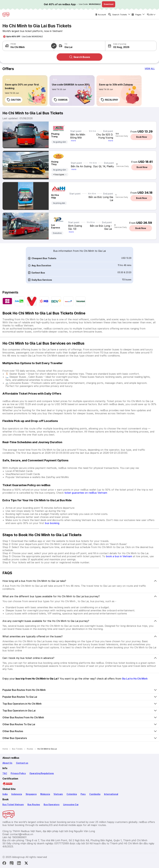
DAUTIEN (14, 100)
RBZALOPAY (109, 100)
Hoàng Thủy (55, 163)
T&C (5, 773)
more (73, 140)
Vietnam (58, 794)
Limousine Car (71, 804)
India (5, 794)
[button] (118, 46)
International (111, 794)
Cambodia (95, 794)
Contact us (22, 763)
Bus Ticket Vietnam (13, 804)
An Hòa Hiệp (55, 196)
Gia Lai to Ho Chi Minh (135, 679)
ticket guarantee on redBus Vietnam (86, 493)
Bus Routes (34, 804)
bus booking (52, 523)
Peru (83, 794)
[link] (25, 91)
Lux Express (56, 226)
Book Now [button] (142, 137)
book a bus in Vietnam (119, 556)
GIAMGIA (61, 100)
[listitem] (8, 80)
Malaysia (45, 794)
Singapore (31, 794)
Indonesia (17, 794)
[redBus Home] (6, 15)
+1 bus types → (60, 175)
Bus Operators (52, 804)
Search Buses (80, 57)
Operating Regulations (42, 773)
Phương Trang (55, 135)
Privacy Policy (18, 773)
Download (109, 4)
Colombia (72, 794)
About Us (7, 763)
